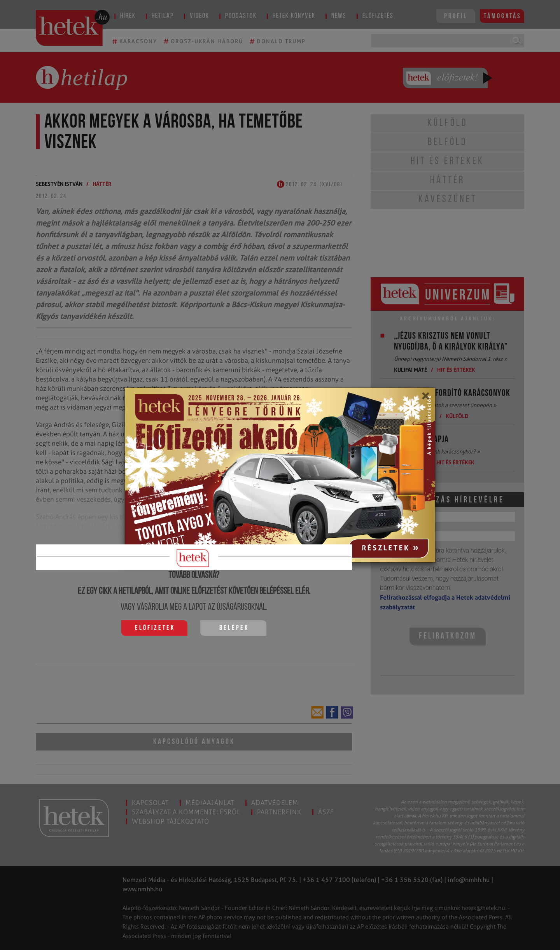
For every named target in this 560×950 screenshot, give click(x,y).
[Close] (425, 399)
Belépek (234, 628)
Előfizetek (155, 628)
